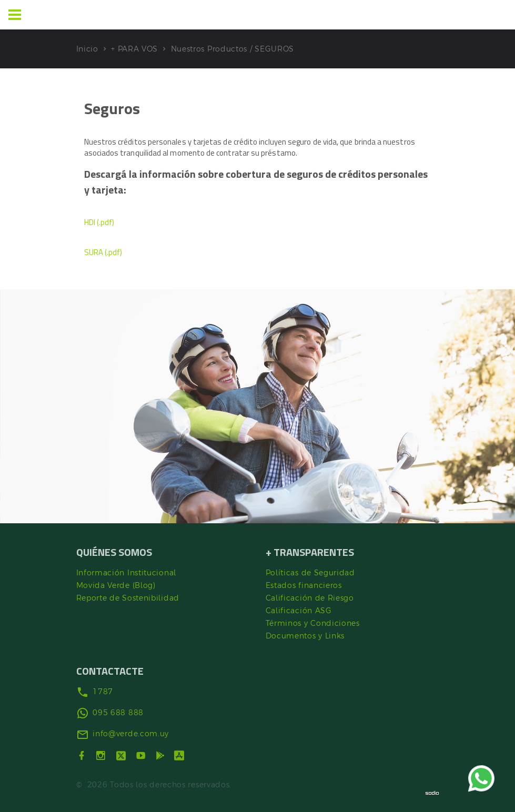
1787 (103, 692)
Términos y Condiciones (313, 623)
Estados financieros (304, 585)
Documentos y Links (305, 636)
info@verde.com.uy (131, 734)
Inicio (87, 49)
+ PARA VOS (134, 49)
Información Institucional (127, 573)
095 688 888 (118, 713)
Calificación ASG (299, 611)
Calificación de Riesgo (310, 598)
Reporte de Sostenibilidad (128, 598)
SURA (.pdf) (103, 252)
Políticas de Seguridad (310, 573)
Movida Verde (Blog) (116, 585)
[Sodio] (432, 793)
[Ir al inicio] (52, 15)
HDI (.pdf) (99, 222)
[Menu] (15, 15)
